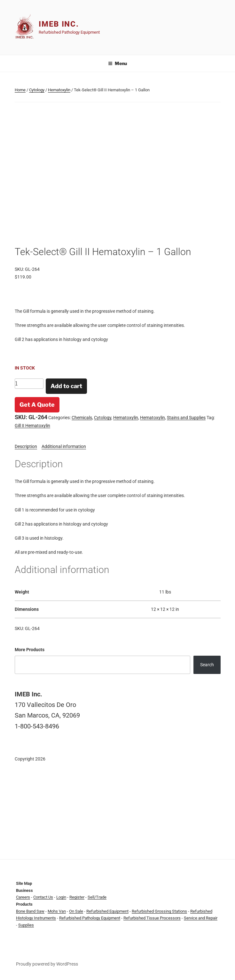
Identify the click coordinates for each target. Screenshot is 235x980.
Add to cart (66, 386)
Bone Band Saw (30, 911)
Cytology (37, 90)
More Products (30, 650)
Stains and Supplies (186, 418)
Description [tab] (26, 446)
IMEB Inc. (59, 24)
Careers (23, 897)
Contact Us (43, 897)
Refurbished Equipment (107, 911)
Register (77, 897)
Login (61, 897)
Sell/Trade (97, 897)
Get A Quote (37, 405)
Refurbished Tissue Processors (152, 918)
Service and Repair (201, 918)
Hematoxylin (59, 90)
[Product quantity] (29, 384)
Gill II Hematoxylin (32, 426)
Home (20, 90)
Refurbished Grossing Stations (159, 911)
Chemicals (82, 418)
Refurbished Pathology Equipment (90, 918)
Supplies (26, 925)
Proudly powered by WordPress (47, 964)
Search (207, 665)
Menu (118, 63)
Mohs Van (57, 911)
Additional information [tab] (64, 446)
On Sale (76, 911)
